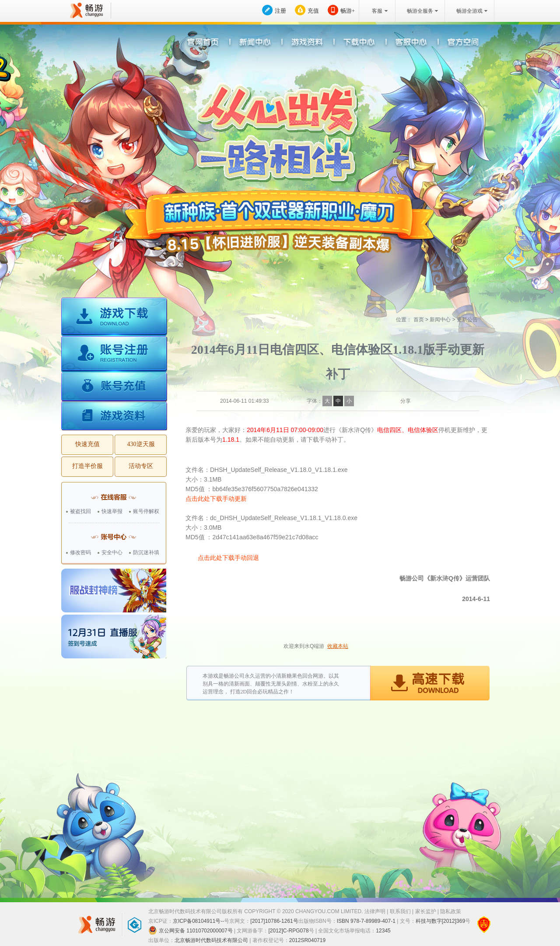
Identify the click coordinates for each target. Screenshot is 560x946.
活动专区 (141, 466)
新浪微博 (417, 401)
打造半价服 (87, 466)
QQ (428, 401)
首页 (419, 320)
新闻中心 (440, 320)
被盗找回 (80, 511)
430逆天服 (141, 444)
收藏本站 (338, 646)
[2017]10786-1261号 (274, 921)
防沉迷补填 (146, 552)
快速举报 (112, 511)
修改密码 (80, 552)
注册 (280, 11)
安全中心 (112, 552)
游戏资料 (114, 416)
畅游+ (348, 11)
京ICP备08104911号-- (198, 921)
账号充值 (114, 388)
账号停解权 (146, 511)
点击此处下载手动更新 (216, 499)
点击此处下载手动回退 (228, 558)
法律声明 (375, 911)
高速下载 (430, 684)
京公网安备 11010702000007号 (191, 930)
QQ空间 (439, 401)
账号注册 (114, 355)
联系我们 (400, 911)
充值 (313, 11)
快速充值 (87, 444)
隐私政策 (451, 911)
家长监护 (426, 911)
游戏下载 (114, 317)
